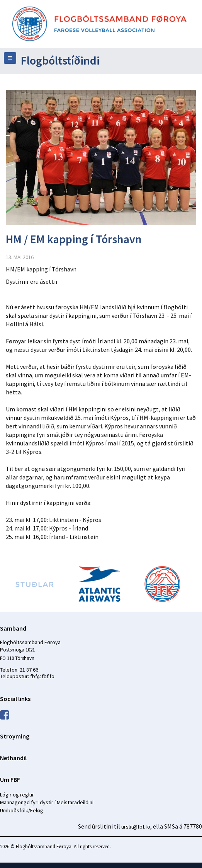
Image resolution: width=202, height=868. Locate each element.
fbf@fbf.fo (42, 676)
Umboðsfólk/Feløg (22, 810)
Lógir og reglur (17, 795)
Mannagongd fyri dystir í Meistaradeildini (47, 802)
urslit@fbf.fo (136, 827)
